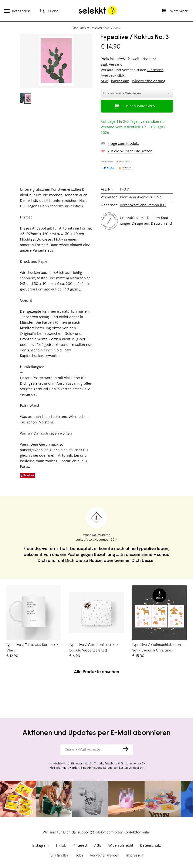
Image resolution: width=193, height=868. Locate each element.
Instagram (40, 846)
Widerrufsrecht (121, 846)
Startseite (79, 28)
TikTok (61, 846)
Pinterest (80, 846)
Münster (104, 535)
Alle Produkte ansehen (97, 672)
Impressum (135, 855)
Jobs (79, 855)
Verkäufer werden (105, 855)
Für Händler (58, 855)
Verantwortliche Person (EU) (143, 205)
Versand (116, 65)
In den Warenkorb (140, 106)
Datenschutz (150, 846)
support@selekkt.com (96, 832)
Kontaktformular (137, 832)
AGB (98, 846)
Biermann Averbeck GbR (140, 197)
